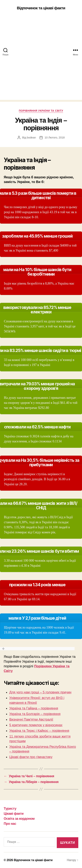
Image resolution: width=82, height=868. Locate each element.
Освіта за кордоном (19, 819)
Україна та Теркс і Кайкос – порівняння (39, 731)
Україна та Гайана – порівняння (34, 708)
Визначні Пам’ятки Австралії (31, 719)
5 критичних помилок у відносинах (36, 725)
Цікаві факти (14, 814)
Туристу (10, 809)
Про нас (10, 824)
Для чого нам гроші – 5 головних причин (40, 692)
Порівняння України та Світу (41, 111)
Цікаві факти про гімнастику (31, 757)
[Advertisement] (41, 59)
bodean (31, 137)
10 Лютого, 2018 (55, 137)
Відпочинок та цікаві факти (41, 8)
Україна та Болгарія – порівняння (35, 714)
